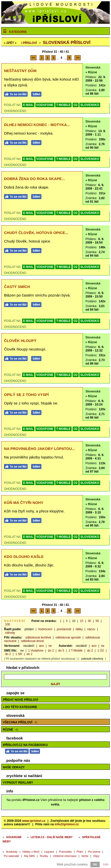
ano (41, 646)
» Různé (91, 72)
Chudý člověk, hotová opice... (36, 233)
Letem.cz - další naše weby (52, 837)
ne (50, 646)
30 (89, 621)
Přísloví (29, 43)
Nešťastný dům (20, 71)
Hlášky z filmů (31, 852)
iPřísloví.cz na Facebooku (25, 745)
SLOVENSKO (90, 105)
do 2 (51, 651)
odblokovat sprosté (68, 638)
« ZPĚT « (10, 43)
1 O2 (101, 651)
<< (33, 58)
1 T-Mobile (76, 651)
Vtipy (96, 856)
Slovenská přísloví (67, 43)
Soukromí (14, 837)
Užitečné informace (65, 856)
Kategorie (18, 32)
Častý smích (17, 287)
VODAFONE (45, 105)
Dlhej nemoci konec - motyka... (37, 125)
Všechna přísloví (20, 722)
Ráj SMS (29, 856)
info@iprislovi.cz (67, 824)
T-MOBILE (63, 105)
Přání (80, 852)
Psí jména (94, 852)
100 (8, 624)
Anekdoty (12, 852)
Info (106, 864)
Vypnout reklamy (18, 783)
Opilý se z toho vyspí (26, 395)
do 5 (61, 651)
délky (79, 629)
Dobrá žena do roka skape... (34, 179)
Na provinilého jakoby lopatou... (40, 449)
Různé (11, 730)
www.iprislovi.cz (34, 821)
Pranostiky (65, 852)
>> (78, 58)
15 (81, 621)
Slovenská (93, 68)
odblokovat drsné (32, 641)
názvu (91, 629)
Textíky (44, 856)
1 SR (19, 654)
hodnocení (45, 629)
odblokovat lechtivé (38, 638)
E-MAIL (28, 105)
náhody (10, 633)
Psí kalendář (11, 856)
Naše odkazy (14, 767)
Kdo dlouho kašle (24, 557)
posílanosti (64, 629)
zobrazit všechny (92, 659)
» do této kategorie (20, 707)
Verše (85, 856)
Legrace (49, 852)
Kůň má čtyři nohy (24, 503)
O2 (76, 105)
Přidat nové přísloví (20, 700)
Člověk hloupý (20, 341)
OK (95, 864)
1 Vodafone (36, 651)
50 (97, 621)
